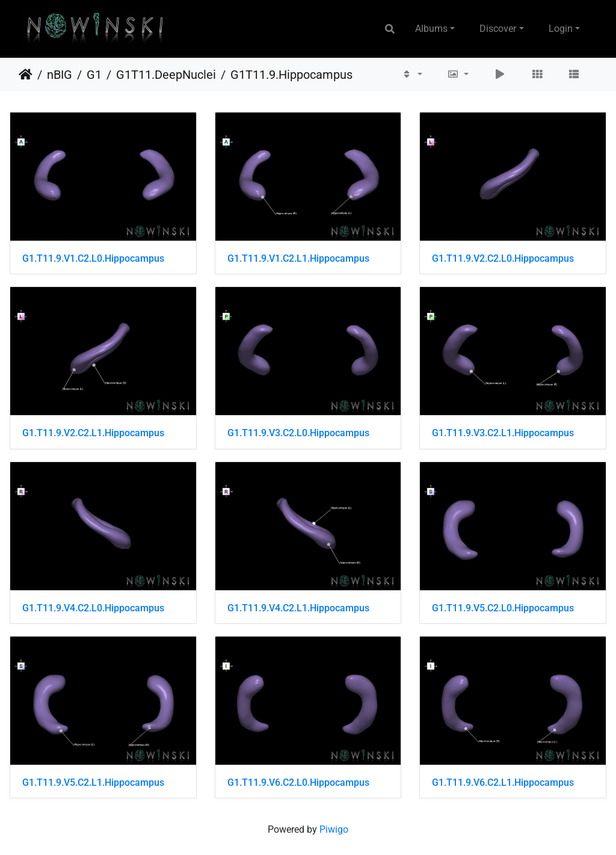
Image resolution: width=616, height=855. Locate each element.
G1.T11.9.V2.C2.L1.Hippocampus (93, 433)
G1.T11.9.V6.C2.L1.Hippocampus (503, 782)
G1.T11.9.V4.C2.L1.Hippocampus (298, 608)
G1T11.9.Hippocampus (291, 75)
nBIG (60, 75)
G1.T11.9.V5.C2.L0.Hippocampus (503, 608)
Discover (498, 29)
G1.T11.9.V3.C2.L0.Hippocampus (298, 433)
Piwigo (334, 829)
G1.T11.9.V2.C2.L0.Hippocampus (503, 258)
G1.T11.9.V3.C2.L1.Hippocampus (503, 433)
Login (561, 29)
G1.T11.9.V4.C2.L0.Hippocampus (93, 608)
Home (26, 75)
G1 (94, 75)
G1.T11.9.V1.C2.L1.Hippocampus (298, 258)
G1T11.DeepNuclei (166, 75)
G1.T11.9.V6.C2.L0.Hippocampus (298, 782)
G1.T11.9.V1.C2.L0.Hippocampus (93, 258)
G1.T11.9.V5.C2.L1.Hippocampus (93, 782)
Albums (431, 29)
